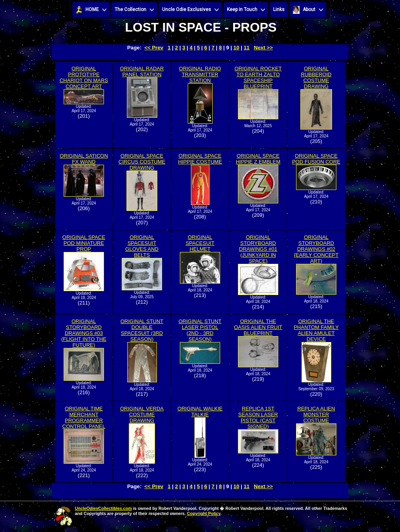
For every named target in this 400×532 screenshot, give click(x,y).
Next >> (263, 48)
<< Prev (154, 48)
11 (246, 48)
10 (237, 48)
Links (279, 9)
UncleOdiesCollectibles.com (104, 508)
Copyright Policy (204, 513)
